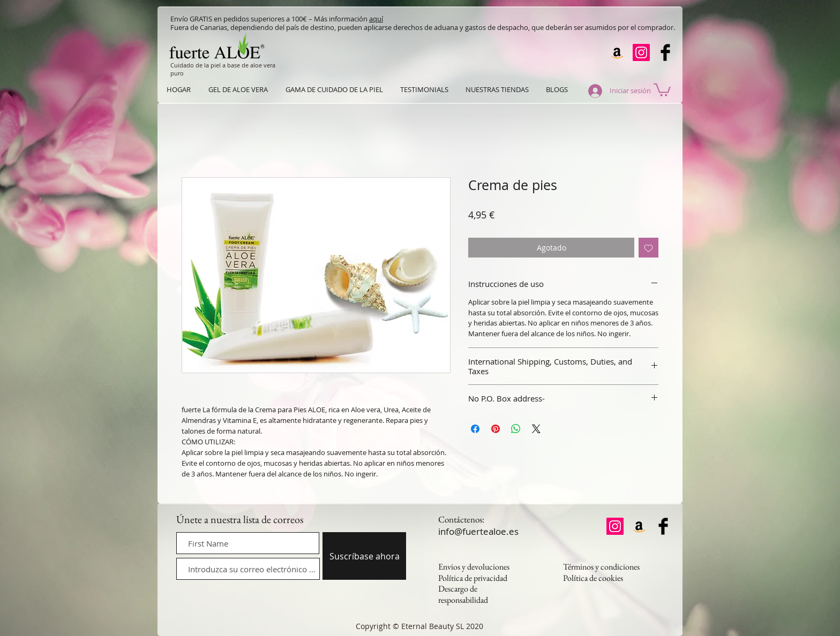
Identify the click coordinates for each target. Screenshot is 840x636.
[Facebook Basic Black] (665, 52)
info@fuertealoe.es (478, 531)
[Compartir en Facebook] (475, 429)
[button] (662, 89)
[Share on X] (536, 429)
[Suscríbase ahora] (364, 556)
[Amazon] (617, 52)
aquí (376, 19)
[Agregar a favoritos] (648, 248)
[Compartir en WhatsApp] (516, 429)
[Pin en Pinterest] (496, 429)
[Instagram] (641, 52)
